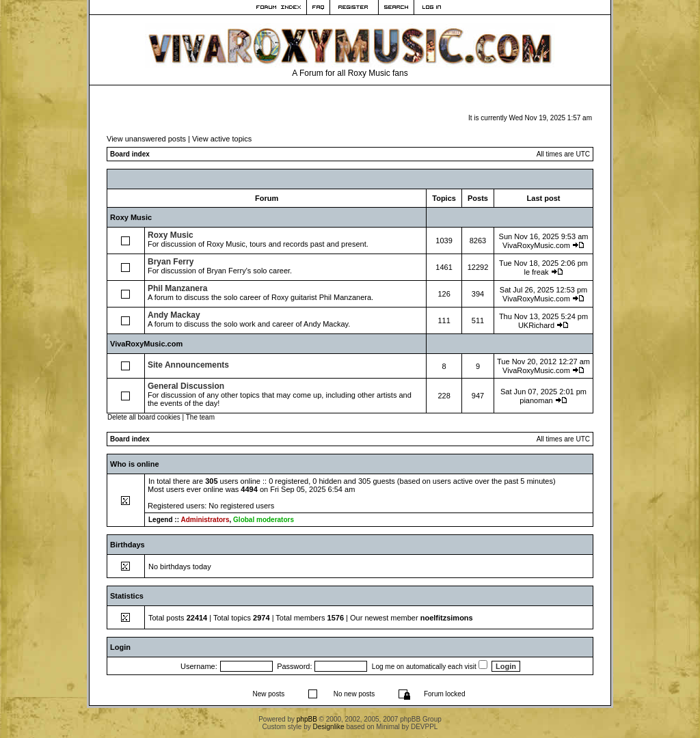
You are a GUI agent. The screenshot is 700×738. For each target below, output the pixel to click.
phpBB (307, 719)
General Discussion (186, 386)
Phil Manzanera (177, 288)
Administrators (205, 520)
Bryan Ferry (171, 262)
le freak (536, 272)
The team (200, 417)
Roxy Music (131, 217)
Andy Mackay (174, 315)
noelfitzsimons (447, 618)
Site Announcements (188, 365)
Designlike (329, 727)
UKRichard (536, 325)
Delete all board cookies (144, 417)
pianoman (536, 400)
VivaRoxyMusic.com (536, 245)
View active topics (222, 139)
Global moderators (264, 520)
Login (120, 647)
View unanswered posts (146, 139)
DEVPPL (424, 727)
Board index (130, 154)
